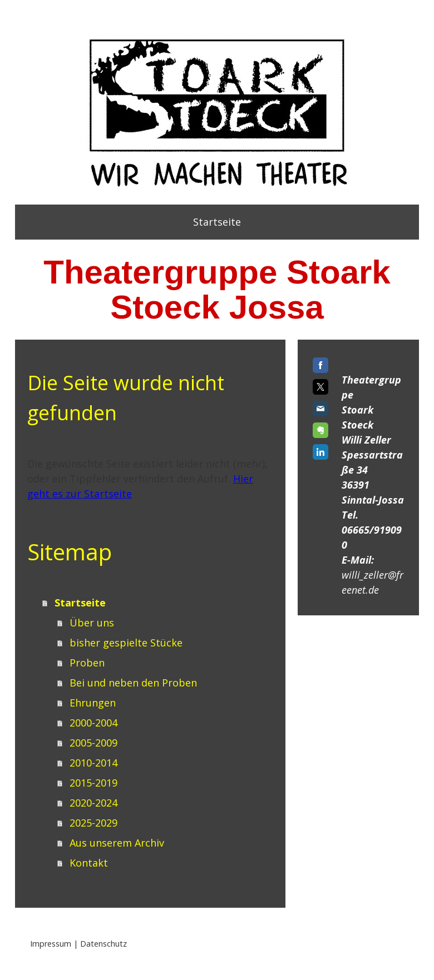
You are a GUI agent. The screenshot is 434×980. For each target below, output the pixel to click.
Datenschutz (103, 944)
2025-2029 (93, 823)
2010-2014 (93, 763)
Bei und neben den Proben (133, 683)
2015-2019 (93, 783)
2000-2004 (93, 723)
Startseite (217, 222)
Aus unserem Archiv (117, 843)
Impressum (51, 944)
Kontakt (89, 863)
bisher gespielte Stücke (126, 643)
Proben (87, 663)
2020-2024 (93, 803)
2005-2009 (93, 743)
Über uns (92, 623)
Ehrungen (93, 703)
